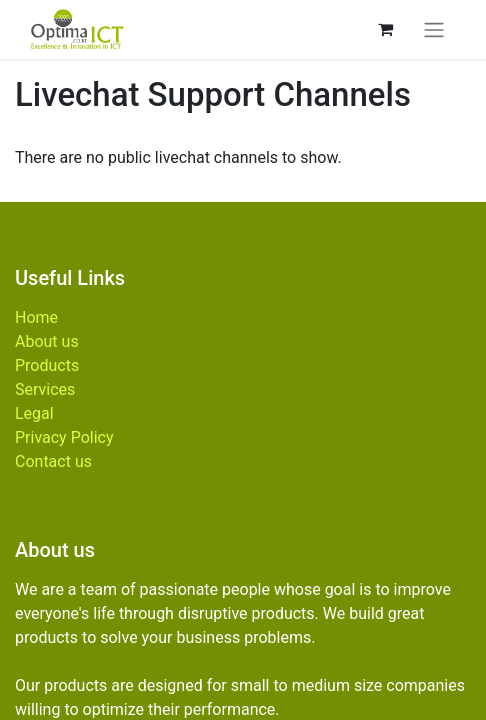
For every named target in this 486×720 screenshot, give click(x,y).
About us (47, 341)
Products (47, 365)
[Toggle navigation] (434, 29)
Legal (34, 413)
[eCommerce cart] (385, 29)
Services (45, 389)
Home (36, 317)
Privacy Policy (64, 437)
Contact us (53, 461)
